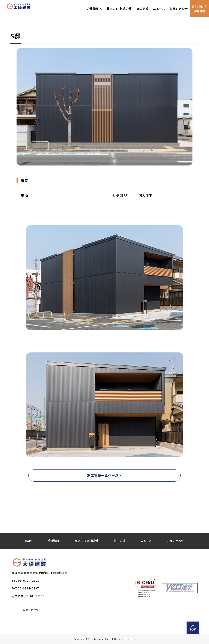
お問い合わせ (31, 610)
